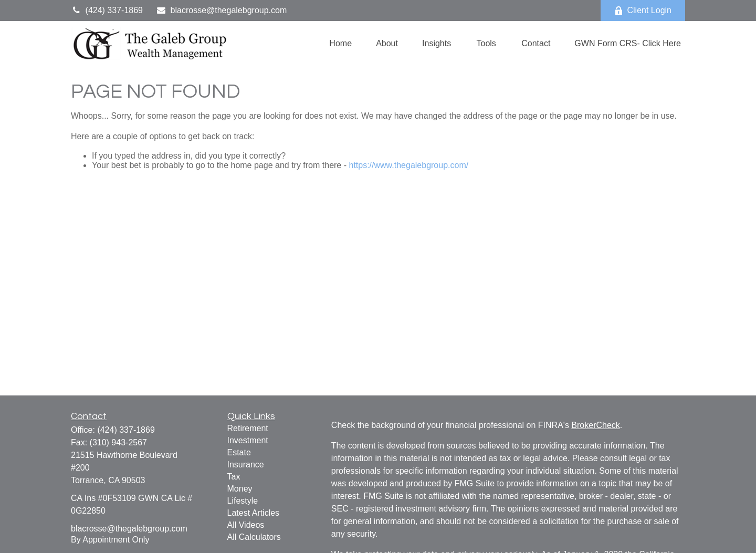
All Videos (246, 525)
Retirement (248, 428)
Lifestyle (243, 501)
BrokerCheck (595, 425)
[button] (340, 43)
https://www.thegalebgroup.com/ (408, 165)
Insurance (246, 465)
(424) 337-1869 (107, 10)
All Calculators (254, 537)
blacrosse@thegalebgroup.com (221, 10)
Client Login (643, 11)
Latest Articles (254, 513)
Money (240, 489)
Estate (239, 452)
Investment (248, 440)
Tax (234, 477)
